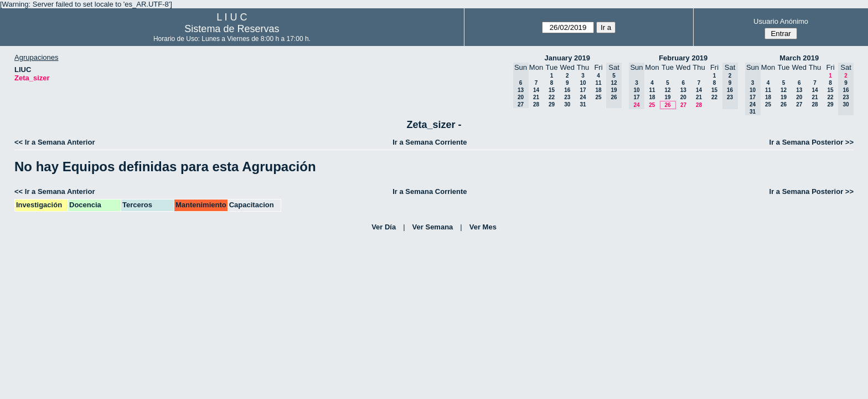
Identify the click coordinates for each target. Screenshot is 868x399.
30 (567, 104)
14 (536, 90)
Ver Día (384, 227)
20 (683, 97)
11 (598, 83)
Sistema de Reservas (232, 29)
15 (552, 90)
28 (536, 104)
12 (667, 90)
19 (667, 97)
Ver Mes (483, 227)
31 (583, 104)
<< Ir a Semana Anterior (55, 142)
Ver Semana (433, 227)
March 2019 (799, 58)
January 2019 (567, 58)
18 (598, 90)
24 (583, 97)
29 (552, 104)
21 (536, 97)
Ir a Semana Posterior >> (812, 142)
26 (667, 105)
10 (583, 83)
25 (598, 97)
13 (683, 90)
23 (567, 97)
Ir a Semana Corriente (430, 142)
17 (583, 90)
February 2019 (683, 58)
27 (683, 105)
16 (567, 90)
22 (552, 97)
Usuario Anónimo (781, 21)
